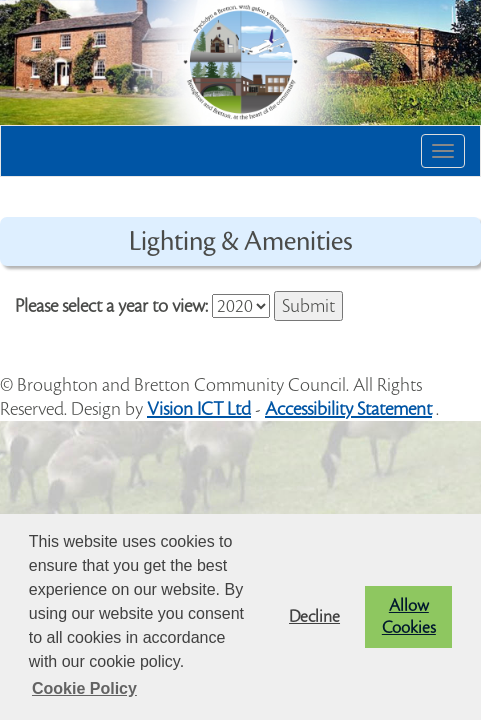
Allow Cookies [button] (409, 617)
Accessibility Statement (348, 409)
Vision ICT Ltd (199, 409)
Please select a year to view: (111, 306)
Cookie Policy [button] (84, 688)
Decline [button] (314, 617)
